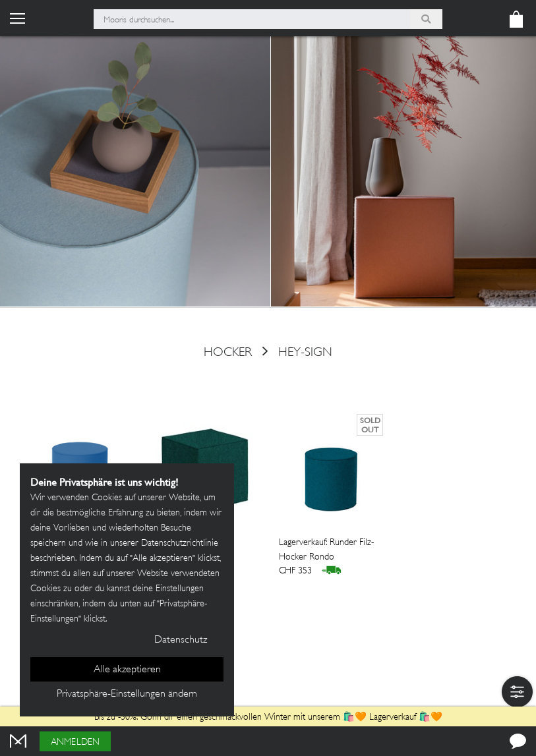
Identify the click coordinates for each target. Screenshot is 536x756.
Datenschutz (181, 640)
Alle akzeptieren (127, 670)
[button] (517, 692)
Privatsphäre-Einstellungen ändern (127, 694)
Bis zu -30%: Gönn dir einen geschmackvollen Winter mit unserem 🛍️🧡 (232, 717)
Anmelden (75, 742)
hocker (228, 353)
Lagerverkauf (393, 717)
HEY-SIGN (305, 353)
